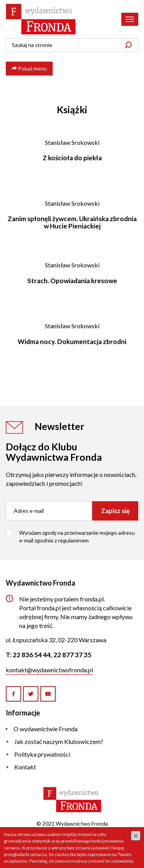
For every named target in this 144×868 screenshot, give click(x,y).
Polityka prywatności (42, 754)
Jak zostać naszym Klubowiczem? (59, 741)
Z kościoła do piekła (72, 158)
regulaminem (73, 540)
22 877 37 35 (72, 655)
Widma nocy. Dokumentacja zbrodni (72, 342)
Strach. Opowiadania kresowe (72, 281)
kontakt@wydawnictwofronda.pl (49, 670)
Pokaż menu (29, 68)
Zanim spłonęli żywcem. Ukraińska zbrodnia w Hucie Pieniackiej (72, 222)
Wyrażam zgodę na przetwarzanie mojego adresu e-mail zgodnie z (77, 536)
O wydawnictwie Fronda (46, 729)
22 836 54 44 (32, 655)
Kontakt (25, 767)
